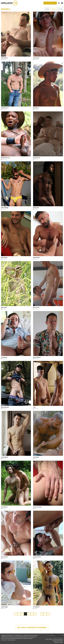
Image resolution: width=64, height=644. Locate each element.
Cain (34, 407)
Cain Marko (36, 457)
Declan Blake (5, 457)
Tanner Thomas (37, 507)
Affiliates (56, 642)
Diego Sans (36, 208)
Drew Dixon (4, 507)
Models (61, 639)
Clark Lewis (36, 58)
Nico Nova (36, 108)
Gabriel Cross (5, 108)
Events (61, 641)
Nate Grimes (4, 557)
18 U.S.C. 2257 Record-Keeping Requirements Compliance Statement (17, 638)
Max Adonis (4, 257)
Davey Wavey (37, 357)
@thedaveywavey (59, 636)
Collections (56, 639)
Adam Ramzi (36, 257)
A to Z (60, 9)
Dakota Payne (37, 557)
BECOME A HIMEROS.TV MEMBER (32, 627)
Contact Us (4, 640)
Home (47, 639)
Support (61, 642)
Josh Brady (4, 357)
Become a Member (50, 3)
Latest (47, 9)
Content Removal (11, 640)
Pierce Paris (36, 307)
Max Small (4, 307)
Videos (51, 639)
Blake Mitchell (5, 407)
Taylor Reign (4, 607)
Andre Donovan (5, 158)
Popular (54, 9)
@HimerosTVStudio (56, 635)
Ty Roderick (36, 607)
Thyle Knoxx (4, 58)
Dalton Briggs (5, 208)
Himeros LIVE (56, 641)
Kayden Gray (37, 158)
